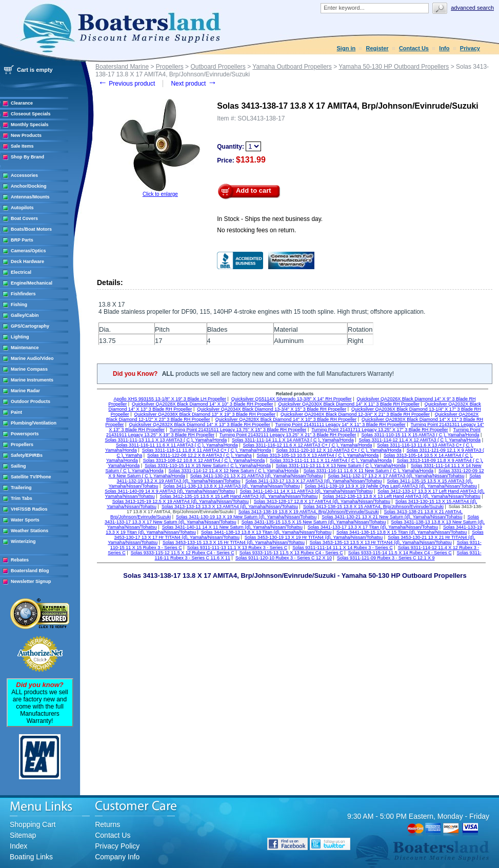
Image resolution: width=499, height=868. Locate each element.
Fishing (19, 305)
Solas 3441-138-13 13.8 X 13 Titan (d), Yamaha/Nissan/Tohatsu (266, 532)
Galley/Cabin (25, 315)
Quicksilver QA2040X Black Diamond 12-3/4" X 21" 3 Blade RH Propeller (355, 414)
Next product (194, 84)
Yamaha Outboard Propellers (292, 67)
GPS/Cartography (30, 326)
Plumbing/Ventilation (34, 423)
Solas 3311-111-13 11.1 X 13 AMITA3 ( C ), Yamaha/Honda (166, 440)
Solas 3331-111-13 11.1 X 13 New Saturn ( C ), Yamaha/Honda (341, 466)
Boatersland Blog (30, 571)
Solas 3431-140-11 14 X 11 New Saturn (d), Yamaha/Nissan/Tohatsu (232, 527)
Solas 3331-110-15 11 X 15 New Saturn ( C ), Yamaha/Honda (208, 466)
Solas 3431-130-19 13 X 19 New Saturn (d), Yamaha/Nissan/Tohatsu (246, 517)
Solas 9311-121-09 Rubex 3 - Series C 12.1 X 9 (386, 558)
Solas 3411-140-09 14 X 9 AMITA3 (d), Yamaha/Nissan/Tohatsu (170, 491)
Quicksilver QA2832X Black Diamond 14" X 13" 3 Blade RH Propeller (199, 425)
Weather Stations (29, 531)
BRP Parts (22, 240)
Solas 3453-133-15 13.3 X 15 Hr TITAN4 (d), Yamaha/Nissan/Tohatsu (234, 542)
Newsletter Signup (31, 581)
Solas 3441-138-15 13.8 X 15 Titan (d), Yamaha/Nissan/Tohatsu (402, 532)
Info (444, 48)
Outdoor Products (31, 401)
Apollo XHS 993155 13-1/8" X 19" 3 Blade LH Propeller (170, 399)
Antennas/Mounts (30, 197)
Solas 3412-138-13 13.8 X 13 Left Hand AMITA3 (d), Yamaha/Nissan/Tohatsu (402, 496)
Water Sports (25, 520)
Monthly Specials (30, 125)
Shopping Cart (33, 824)
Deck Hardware (27, 261)
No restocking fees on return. (256, 230)
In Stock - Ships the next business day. (270, 219)
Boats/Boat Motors (31, 229)
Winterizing (23, 541)
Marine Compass (29, 369)
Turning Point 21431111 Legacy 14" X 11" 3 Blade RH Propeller (341, 425)
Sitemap (23, 835)
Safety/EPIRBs (27, 455)
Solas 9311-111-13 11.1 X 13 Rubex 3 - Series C (237, 548)
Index (18, 846)
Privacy (470, 48)
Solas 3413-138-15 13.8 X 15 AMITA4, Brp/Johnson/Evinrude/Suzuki (373, 507)
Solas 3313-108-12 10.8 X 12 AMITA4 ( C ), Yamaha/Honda (204, 460)
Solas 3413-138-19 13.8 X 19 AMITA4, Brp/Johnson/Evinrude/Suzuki (309, 512)
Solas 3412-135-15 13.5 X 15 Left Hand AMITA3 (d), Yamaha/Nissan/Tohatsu (239, 496)
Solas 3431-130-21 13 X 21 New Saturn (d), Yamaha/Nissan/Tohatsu (392, 517)
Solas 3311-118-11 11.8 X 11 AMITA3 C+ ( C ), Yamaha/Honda (207, 450)
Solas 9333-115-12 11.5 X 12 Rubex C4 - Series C (183, 553)
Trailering (21, 488)
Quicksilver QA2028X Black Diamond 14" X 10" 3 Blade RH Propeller (203, 404)
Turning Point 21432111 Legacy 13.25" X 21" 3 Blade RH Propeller (288, 435)
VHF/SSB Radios (29, 509)
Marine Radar (25, 391)
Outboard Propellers (218, 67)
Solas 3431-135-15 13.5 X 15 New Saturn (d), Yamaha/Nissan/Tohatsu (314, 522)
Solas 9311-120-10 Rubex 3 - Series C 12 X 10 (284, 558)
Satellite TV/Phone (31, 477)
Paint (16, 412)
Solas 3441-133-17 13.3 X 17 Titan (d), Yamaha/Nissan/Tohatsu (373, 527)
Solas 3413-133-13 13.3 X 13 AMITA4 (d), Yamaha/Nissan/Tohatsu (230, 507)
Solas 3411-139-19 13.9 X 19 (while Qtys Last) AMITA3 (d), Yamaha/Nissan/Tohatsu (391, 486)
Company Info (117, 857)
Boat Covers (24, 218)
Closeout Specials (31, 114)
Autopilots (22, 208)
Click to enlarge (160, 194)
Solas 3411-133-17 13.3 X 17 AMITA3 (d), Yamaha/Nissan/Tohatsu (314, 481)
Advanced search (472, 8)
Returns (107, 824)
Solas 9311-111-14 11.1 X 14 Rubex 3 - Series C (343, 548)
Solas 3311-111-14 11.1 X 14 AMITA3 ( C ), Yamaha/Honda (293, 440)
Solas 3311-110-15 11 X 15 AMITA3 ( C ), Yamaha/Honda (420, 435)
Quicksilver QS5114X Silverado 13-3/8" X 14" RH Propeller (292, 399)
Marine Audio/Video (32, 358)
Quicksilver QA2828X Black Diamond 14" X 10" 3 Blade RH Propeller (286, 419)
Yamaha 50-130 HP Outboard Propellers (394, 67)
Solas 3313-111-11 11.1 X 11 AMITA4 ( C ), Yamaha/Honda (331, 460)
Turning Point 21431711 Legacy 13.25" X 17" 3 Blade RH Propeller (380, 430)
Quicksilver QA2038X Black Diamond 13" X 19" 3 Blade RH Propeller (205, 414)
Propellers (22, 445)
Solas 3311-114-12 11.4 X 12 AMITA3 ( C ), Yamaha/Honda (420, 440)
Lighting (20, 337)
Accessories (24, 175)
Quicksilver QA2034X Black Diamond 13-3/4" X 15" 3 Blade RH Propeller (272, 409)
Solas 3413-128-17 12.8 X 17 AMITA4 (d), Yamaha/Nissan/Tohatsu (322, 501)
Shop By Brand (27, 157)
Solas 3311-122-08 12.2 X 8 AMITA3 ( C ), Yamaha (199, 455)
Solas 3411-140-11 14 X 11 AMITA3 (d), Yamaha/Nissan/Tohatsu (306, 491)
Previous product (126, 84)
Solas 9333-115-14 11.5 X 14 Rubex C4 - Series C (400, 553)
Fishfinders (23, 294)
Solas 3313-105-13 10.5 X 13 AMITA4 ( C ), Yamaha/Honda (318, 455)
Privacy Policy (117, 846)
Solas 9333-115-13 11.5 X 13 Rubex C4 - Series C (291, 553)
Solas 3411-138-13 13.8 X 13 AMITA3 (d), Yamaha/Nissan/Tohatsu (231, 486)
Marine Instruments (32, 380)
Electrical (21, 272)
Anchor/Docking (29, 186)
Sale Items (22, 146)
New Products (26, 135)
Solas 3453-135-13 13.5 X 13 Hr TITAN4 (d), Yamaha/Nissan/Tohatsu (381, 542)
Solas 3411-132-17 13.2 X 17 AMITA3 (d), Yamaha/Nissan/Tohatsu (396, 476)
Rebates (20, 560)
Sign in (346, 48)
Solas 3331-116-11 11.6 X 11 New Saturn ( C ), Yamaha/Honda (368, 471)
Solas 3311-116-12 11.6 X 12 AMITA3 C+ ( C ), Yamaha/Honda (308, 445)
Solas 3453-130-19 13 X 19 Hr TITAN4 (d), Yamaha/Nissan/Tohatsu (314, 537)
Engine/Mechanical (32, 283)
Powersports (25, 434)
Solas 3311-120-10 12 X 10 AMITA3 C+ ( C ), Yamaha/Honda (338, 450)
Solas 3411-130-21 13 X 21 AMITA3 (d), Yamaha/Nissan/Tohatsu (257, 476)
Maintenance (25, 348)
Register (377, 48)
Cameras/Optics (28, 251)
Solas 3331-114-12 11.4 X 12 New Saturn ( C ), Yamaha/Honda (234, 471)
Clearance (22, 103)
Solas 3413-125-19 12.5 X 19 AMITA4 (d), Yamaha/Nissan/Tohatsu (181, 501)
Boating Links (31, 857)
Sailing (18, 466)
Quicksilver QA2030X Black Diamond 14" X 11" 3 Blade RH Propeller (349, 404)
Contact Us (414, 48)
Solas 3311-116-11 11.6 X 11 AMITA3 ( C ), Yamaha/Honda (177, 445)
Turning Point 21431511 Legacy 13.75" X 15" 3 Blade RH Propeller (238, 430)
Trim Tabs (22, 498)
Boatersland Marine (122, 67)
